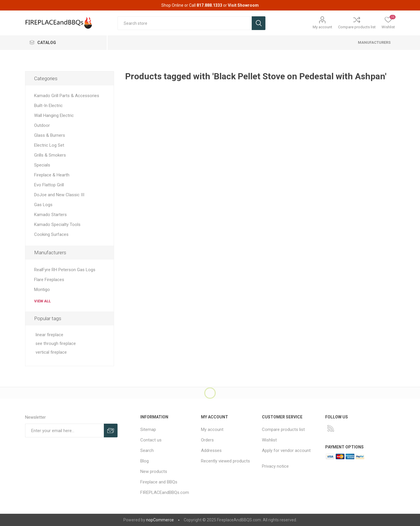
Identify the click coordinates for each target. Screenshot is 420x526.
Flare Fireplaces (49, 280)
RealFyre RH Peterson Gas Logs (65, 270)
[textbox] (185, 23)
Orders (207, 440)
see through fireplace (56, 344)
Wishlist (269, 440)
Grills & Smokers (50, 155)
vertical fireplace (51, 352)
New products (154, 471)
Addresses (211, 450)
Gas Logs (43, 205)
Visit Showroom (243, 5)
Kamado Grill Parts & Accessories (67, 96)
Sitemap (148, 429)
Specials (42, 165)
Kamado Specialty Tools (57, 225)
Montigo (42, 290)
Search (147, 450)
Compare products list (357, 27)
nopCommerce (160, 520)
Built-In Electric (48, 106)
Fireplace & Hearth (52, 175)
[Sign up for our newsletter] (64, 431)
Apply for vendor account (286, 450)
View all (42, 301)
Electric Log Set (49, 145)
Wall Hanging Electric (54, 115)
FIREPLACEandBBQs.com (165, 492)
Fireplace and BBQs (159, 482)
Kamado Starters (50, 215)
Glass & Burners (50, 135)
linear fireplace (49, 335)
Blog (145, 461)
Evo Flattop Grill (49, 185)
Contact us (151, 440)
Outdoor (42, 125)
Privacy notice (275, 466)
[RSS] (331, 428)
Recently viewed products (225, 461)
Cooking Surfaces (51, 234)
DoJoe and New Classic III (59, 195)
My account (322, 27)
